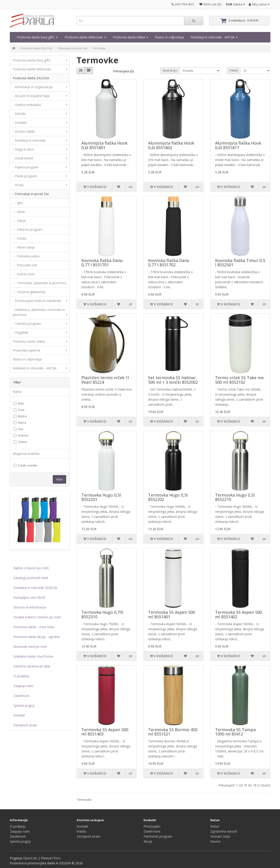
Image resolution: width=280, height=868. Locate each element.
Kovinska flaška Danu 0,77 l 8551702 (169, 263)
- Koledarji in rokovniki (41, 140)
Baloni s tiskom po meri (31, 568)
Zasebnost (21, 696)
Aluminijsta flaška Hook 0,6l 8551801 (104, 145)
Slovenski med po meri (30, 647)
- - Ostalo (20, 238)
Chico (56, 858)
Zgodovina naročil (224, 831)
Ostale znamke (25, 465)
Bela (19, 404)
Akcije (148, 841)
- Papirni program (41, 167)
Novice (215, 841)
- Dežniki (41, 114)
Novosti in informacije (30, 607)
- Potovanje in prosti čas (41, 194)
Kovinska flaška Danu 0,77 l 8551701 (102, 263)
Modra (20, 416)
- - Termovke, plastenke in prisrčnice (40, 283)
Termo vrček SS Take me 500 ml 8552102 (239, 380)
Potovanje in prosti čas (73, 48)
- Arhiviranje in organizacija (41, 87)
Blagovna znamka (26, 454)
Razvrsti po (170, 70)
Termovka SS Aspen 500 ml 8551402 (239, 614)
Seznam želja (220, 836)
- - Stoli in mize (24, 274)
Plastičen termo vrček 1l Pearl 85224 (105, 380)
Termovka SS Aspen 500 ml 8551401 (172, 614)
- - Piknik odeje (24, 247)
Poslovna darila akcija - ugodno (37, 637)
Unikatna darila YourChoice (33, 656)
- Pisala (41, 185)
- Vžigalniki (41, 333)
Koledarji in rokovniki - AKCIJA (214, 37)
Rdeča (20, 423)
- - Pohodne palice (26, 256)
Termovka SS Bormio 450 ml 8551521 (173, 732)
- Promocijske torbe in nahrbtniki (41, 301)
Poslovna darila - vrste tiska (34, 627)
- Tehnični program (41, 324)
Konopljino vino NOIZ (29, 597)
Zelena (20, 442)
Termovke (99, 48)
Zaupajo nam (23, 686)
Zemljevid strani (25, 725)
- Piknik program (41, 176)
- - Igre (18, 203)
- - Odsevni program (28, 229)
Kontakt (19, 715)
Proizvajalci (152, 826)
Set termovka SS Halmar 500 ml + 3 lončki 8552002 (173, 380)
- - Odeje (19, 221)
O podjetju (21, 676)
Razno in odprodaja (169, 37)
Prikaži (234, 70)
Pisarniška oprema (41, 350)
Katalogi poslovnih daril (31, 578)
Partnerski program (158, 836)
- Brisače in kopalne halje (41, 96)
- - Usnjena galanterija (29, 292)
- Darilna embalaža (41, 105)
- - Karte (19, 212)
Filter (59, 479)
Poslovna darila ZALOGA (37, 48)
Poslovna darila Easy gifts (37, 37)
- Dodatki (41, 123)
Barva (17, 392)
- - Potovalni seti (25, 265)
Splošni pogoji (24, 705)
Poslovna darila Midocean (85, 37)
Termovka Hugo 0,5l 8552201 (101, 497)
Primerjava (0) (123, 71)
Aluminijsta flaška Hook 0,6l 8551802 (171, 145)
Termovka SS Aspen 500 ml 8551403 (105, 732)
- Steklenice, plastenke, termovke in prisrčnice (41, 313)
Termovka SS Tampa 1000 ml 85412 (235, 732)
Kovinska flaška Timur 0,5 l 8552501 (240, 263)
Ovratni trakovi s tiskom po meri (37, 617)
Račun (215, 826)
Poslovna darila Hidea (131, 37)
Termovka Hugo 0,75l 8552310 (102, 614)
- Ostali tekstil (41, 158)
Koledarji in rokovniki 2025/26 (35, 588)
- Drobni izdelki (41, 132)
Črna (19, 410)
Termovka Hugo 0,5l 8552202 (168, 497)
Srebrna (21, 435)
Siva (18, 429)
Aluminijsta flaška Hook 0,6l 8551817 (238, 145)
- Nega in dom (41, 149)
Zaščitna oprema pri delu (32, 666)
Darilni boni (152, 831)
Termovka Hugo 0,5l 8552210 (235, 497)
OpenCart (30, 858)
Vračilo (81, 831)
